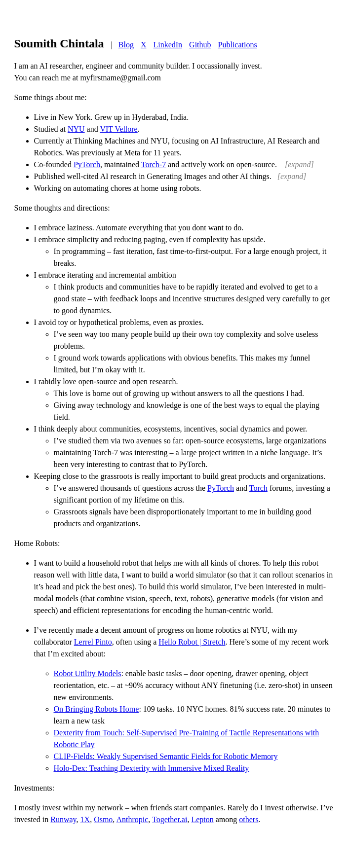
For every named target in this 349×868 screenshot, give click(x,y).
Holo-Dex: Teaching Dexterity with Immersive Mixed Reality (152, 768)
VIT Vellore (118, 129)
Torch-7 (154, 164)
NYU (76, 129)
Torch (258, 488)
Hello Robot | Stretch (192, 642)
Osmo (103, 819)
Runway (63, 819)
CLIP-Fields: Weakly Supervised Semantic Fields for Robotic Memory (166, 756)
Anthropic (132, 819)
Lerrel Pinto (93, 642)
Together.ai (170, 819)
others (249, 819)
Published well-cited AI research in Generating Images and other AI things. (170, 176)
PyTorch (87, 164)
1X (85, 819)
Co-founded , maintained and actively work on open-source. (174, 164)
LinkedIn (168, 45)
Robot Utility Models (88, 673)
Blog (126, 45)
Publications (238, 45)
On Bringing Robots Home (97, 709)
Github (200, 45)
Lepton (202, 819)
